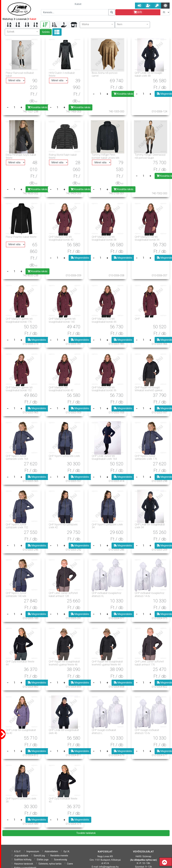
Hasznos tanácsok (24, 864)
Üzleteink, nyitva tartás (50, 864)
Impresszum (33, 852)
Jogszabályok (21, 856)
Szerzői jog (39, 856)
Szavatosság (60, 860)
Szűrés (46, 32)
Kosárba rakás (37, 107)
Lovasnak (21, 19)
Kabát (33, 19)
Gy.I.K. (67, 852)
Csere (70, 864)
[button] (97, 25)
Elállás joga (43, 860)
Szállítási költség (23, 860)
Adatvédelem (51, 852)
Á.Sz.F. (17, 852)
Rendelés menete (59, 856)
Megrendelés (80, 258)
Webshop (8, 19)
